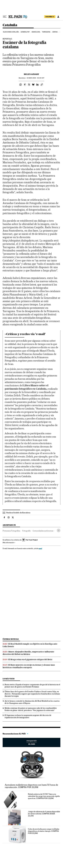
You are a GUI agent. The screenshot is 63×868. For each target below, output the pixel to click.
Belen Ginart (31, 74)
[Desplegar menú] (5, 17)
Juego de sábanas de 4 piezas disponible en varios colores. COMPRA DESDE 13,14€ (44, 814)
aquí (40, 548)
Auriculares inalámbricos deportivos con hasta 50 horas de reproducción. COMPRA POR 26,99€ (31, 786)
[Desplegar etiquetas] (59, 530)
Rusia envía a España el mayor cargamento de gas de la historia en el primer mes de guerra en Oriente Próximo (32, 686)
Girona (55, 32)
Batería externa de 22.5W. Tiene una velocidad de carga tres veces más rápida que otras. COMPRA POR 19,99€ (44, 796)
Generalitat (25, 32)
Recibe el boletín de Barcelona (18, 513)
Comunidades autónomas (43, 531)
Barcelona (36, 32)
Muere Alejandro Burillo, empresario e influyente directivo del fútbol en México (28, 653)
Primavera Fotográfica (11, 531)
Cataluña (10, 25)
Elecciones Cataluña (11, 32)
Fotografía (26, 531)
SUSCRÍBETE (50, 17)
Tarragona (46, 32)
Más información (9, 543)
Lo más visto (9, 679)
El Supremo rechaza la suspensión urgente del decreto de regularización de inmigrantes (28, 716)
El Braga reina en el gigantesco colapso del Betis (30, 660)
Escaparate (31, 742)
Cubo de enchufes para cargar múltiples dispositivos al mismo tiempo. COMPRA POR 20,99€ (44, 831)
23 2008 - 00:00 (36, 78)
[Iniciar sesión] (58, 17)
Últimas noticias (11, 639)
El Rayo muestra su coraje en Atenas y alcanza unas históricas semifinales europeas (29, 666)
